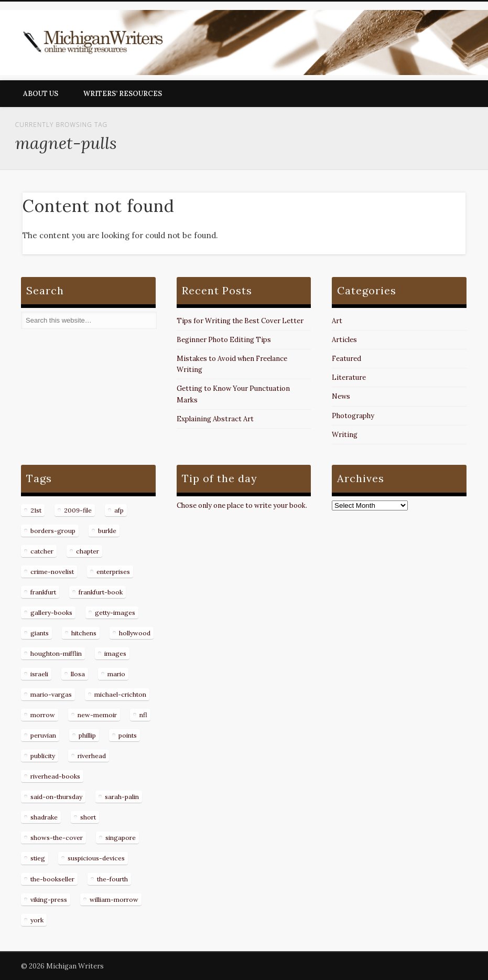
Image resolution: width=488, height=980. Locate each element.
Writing (345, 435)
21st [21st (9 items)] (36, 510)
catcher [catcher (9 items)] (42, 551)
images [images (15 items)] (115, 653)
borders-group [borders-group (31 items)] (53, 531)
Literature (349, 377)
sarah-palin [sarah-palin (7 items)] (122, 797)
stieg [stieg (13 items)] (38, 858)
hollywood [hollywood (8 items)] (135, 633)
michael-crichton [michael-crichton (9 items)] (120, 694)
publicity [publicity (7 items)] (43, 756)
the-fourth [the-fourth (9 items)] (112, 879)
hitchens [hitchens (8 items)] (84, 633)
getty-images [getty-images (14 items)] (115, 612)
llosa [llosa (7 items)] (78, 674)
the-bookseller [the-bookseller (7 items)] (52, 879)
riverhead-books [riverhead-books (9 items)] (55, 776)
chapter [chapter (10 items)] (88, 551)
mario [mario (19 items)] (116, 674)
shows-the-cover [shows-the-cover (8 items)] (57, 838)
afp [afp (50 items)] (119, 510)
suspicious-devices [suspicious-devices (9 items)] (96, 858)
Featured (346, 359)
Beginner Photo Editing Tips (224, 340)
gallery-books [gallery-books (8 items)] (51, 612)
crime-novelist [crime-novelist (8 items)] (52, 572)
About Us (41, 94)
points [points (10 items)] (128, 735)
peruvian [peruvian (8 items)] (43, 735)
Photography (353, 416)
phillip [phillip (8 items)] (87, 735)
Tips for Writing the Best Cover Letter (240, 321)
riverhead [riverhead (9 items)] (92, 756)
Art (337, 321)
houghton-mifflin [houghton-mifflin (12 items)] (56, 653)
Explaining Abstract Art (215, 419)
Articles (344, 340)
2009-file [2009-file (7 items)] (78, 510)
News (341, 396)
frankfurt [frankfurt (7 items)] (43, 592)
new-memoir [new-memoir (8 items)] (97, 715)
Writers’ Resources (123, 94)
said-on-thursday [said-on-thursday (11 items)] (56, 797)
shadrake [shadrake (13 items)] (44, 817)
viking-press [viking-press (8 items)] (49, 899)
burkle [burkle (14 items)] (107, 531)
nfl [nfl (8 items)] (143, 715)
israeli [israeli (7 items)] (39, 674)
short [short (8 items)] (88, 817)
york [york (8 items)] (37, 920)
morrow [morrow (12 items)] (43, 715)
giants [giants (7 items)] (40, 633)
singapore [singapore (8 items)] (121, 838)
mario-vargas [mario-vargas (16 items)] (51, 694)
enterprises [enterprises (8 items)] (113, 572)
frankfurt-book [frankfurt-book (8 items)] (101, 592)
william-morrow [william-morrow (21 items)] (114, 899)
